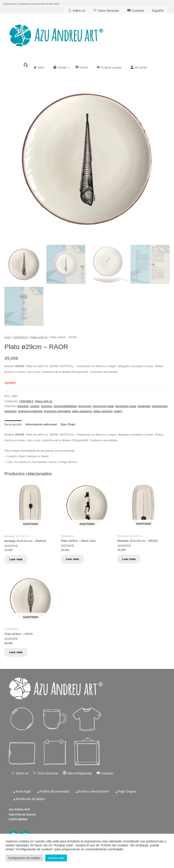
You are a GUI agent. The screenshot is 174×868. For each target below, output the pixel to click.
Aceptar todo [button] (56, 858)
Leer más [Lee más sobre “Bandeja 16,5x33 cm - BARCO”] (17, 559)
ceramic (35, 406)
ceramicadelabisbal (65, 406)
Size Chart (68, 424)
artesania (23, 406)
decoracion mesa (126, 406)
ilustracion (10, 411)
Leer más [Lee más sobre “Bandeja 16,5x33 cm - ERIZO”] (130, 559)
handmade (144, 406)
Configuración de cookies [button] (24, 858)
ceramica (46, 406)
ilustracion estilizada (30, 411)
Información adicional (41, 424)
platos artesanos (82, 411)
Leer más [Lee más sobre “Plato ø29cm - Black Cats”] (74, 559)
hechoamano (160, 406)
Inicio (8, 337)
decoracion (85, 406)
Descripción (13, 424)
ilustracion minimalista (57, 411)
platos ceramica (103, 411)
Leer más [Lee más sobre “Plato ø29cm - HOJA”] (17, 654)
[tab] (13, 424)
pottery (118, 411)
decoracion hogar (103, 406)
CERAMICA (21, 337)
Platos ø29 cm (39, 337)
